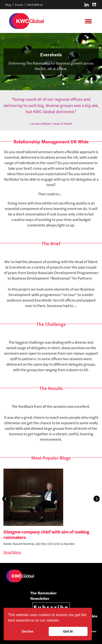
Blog (8, 5)
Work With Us (35, 5)
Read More (12, 552)
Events (19, 5)
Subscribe (51, 607)
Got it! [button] (68, 631)
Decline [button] (27, 631)
